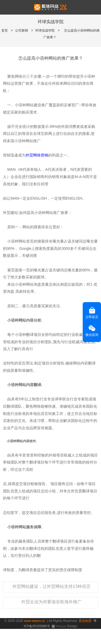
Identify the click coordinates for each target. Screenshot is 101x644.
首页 (5, 30)
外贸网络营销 (37, 155)
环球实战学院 (45, 30)
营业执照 (85, 621)
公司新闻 (22, 30)
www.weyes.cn (35, 621)
